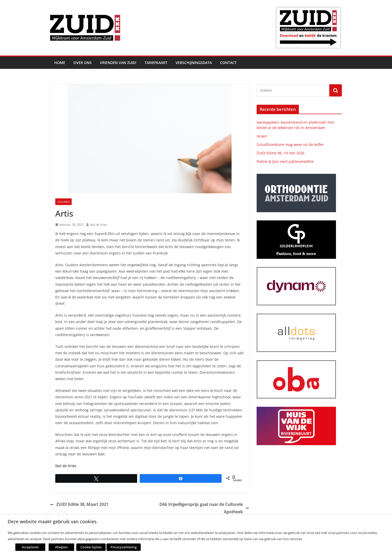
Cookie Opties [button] (91, 547)
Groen (262, 136)
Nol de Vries (99, 225)
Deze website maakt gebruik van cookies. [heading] (53, 522)
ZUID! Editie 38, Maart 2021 (79, 504)
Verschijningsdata (194, 63)
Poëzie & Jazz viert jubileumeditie (285, 161)
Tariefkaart (156, 63)
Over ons (83, 63)
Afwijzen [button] (61, 547)
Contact (228, 63)
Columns (63, 202)
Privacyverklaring (124, 547)
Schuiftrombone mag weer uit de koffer (290, 145)
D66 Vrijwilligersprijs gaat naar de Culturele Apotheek (204, 508)
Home (60, 63)
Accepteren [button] (30, 547)
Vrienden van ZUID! (118, 63)
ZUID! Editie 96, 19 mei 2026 (281, 153)
